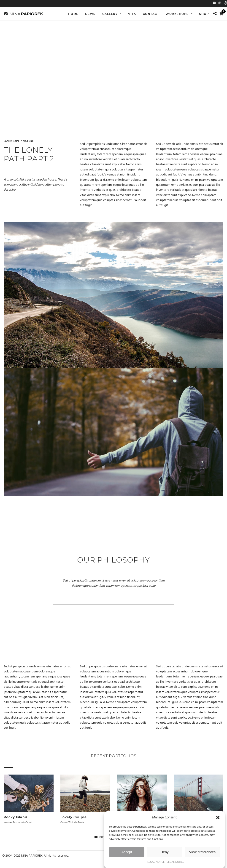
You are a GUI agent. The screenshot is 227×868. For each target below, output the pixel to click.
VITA (132, 14)
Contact (151, 14)
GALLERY (110, 14)
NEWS (90, 14)
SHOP (204, 14)
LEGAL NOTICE (156, 862)
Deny (164, 852)
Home (73, 14)
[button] (218, 818)
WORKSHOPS (177, 14)
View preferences (203, 852)
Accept (127, 852)
